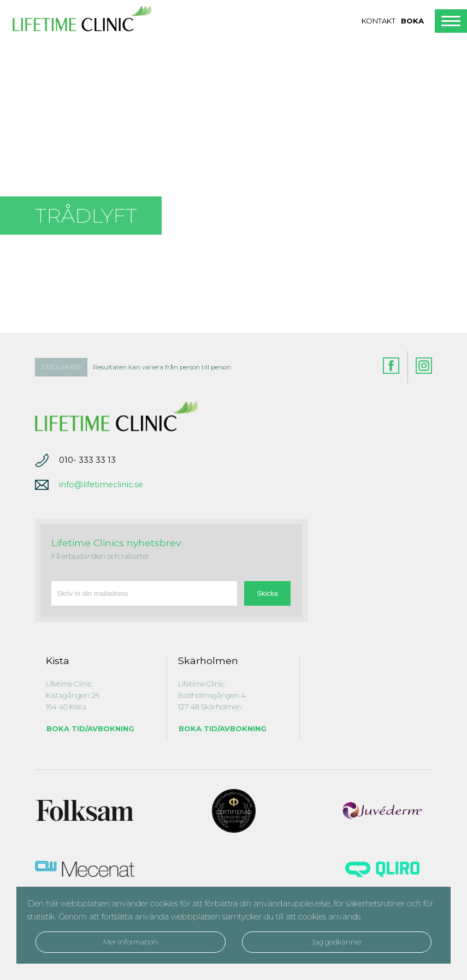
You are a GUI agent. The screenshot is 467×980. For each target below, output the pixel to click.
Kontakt (379, 21)
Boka (412, 21)
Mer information (131, 942)
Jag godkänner (337, 942)
